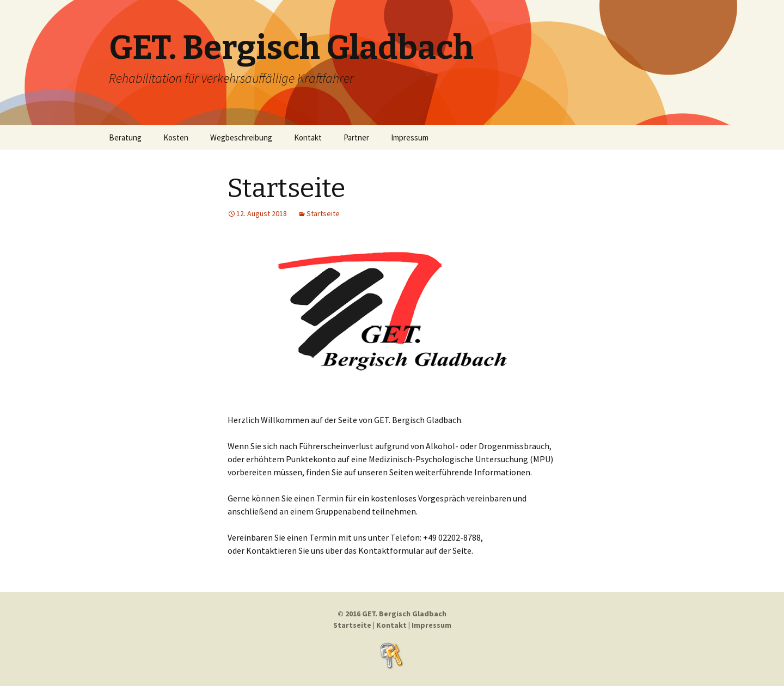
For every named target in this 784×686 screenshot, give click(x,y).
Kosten (176, 137)
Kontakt (308, 137)
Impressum (410, 137)
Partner (356, 137)
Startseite (286, 188)
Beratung (125, 137)
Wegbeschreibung (241, 137)
